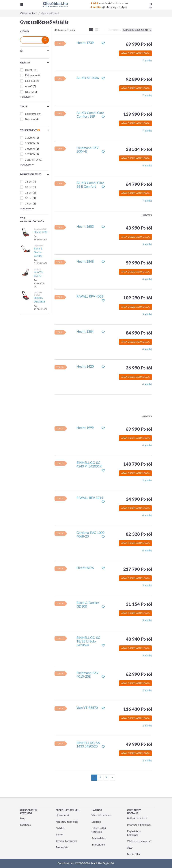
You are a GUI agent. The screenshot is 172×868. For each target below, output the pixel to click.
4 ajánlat (147, 279)
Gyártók (60, 828)
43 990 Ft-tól (139, 228)
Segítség (96, 822)
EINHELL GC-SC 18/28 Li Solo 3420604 (88, 642)
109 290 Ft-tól (138, 298)
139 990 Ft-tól (138, 114)
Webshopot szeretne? (139, 841)
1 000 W (30, 149)
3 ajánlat (147, 586)
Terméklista (62, 848)
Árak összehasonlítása (135, 53)
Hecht (29, 70)
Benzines (30, 119)
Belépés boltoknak (137, 819)
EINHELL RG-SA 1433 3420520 (88, 745)
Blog (23, 819)
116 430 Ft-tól (138, 709)
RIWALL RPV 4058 (90, 297)
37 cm (29, 204)
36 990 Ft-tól (139, 368)
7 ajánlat (147, 61)
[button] (149, 8)
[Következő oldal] (112, 778)
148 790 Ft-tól (138, 464)
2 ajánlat (147, 481)
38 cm (29, 182)
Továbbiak (27, 97)
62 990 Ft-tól (139, 675)
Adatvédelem (99, 838)
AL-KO (29, 87)
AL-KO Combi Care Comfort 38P (90, 115)
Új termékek (63, 816)
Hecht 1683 (85, 227)
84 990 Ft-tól (139, 333)
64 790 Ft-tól (139, 185)
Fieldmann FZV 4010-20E (87, 675)
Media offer (134, 854)
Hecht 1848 (85, 262)
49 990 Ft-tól (139, 745)
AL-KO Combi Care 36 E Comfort (90, 185)
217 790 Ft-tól (138, 570)
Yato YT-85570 (87, 708)
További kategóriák (66, 841)
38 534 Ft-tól (139, 150)
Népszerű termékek (67, 822)
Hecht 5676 (85, 568)
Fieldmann (31, 76)
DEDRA (29, 92)
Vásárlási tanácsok (102, 816)
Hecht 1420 (85, 367)
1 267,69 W (32, 160)
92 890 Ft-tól (139, 80)
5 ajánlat (147, 244)
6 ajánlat (147, 166)
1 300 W (30, 138)
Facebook (26, 825)
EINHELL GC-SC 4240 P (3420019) (89, 465)
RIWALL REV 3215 (90, 498)
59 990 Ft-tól (139, 263)
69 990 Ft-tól (139, 44)
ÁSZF (130, 848)
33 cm (29, 198)
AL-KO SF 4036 (88, 78)
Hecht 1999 (85, 428)
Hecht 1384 (85, 332)
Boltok (59, 835)
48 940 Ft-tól (139, 639)
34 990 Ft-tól (139, 499)
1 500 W (30, 143)
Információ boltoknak (139, 825)
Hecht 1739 (85, 43)
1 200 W (30, 154)
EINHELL (30, 81)
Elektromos (31, 114)
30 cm (29, 187)
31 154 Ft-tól (139, 604)
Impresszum (98, 845)
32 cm (29, 193)
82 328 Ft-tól (139, 534)
